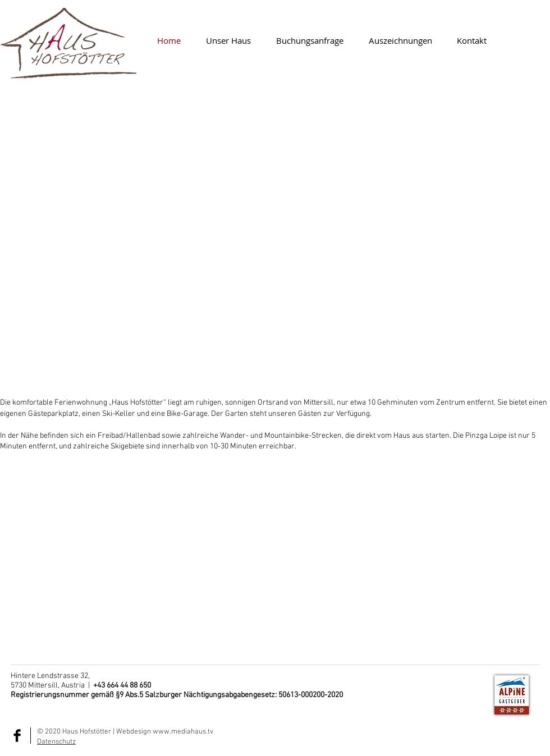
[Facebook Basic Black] (17, 736)
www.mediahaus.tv (183, 732)
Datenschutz (56, 742)
